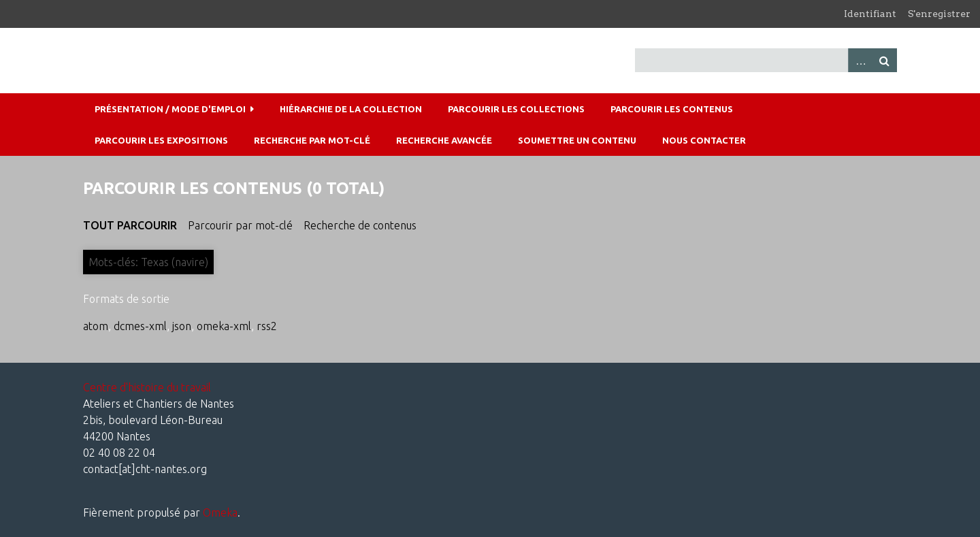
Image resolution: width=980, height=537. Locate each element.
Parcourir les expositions (161, 140)
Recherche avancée (444, 140)
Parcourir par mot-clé (240, 225)
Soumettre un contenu (577, 140)
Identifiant (870, 14)
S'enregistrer (939, 14)
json (182, 326)
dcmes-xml (140, 326)
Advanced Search (860, 60)
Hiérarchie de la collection (351, 109)
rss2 (267, 326)
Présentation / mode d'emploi (170, 109)
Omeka (220, 512)
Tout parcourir (130, 225)
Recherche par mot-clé (312, 140)
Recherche (885, 60)
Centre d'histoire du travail (147, 387)
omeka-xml (224, 326)
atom (96, 326)
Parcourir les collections (516, 109)
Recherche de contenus (360, 225)
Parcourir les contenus (672, 109)
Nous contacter (704, 140)
